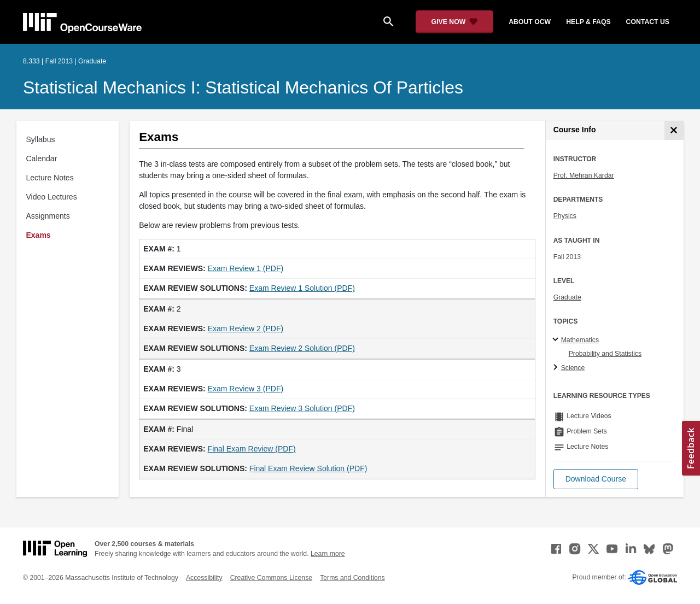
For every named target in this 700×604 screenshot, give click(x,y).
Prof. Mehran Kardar (584, 175)
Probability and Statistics (605, 354)
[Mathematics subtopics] (557, 340)
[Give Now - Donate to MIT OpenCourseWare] (455, 22)
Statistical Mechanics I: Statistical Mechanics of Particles (243, 87)
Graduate (567, 297)
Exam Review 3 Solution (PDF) (302, 408)
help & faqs (588, 22)
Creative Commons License (271, 578)
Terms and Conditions (352, 578)
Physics (565, 216)
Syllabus (41, 139)
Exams (39, 235)
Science (573, 368)
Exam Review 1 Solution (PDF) (302, 288)
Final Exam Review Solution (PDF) (308, 468)
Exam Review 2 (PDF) (246, 329)
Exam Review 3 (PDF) (246, 389)
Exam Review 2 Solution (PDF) (302, 348)
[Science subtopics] (557, 368)
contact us (648, 22)
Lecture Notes (50, 178)
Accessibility (204, 578)
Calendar (42, 159)
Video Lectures (52, 197)
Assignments (48, 216)
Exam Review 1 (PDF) (246, 268)
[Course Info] (674, 130)
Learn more (328, 554)
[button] (596, 479)
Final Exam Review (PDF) (252, 449)
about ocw (530, 22)
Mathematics (580, 340)
